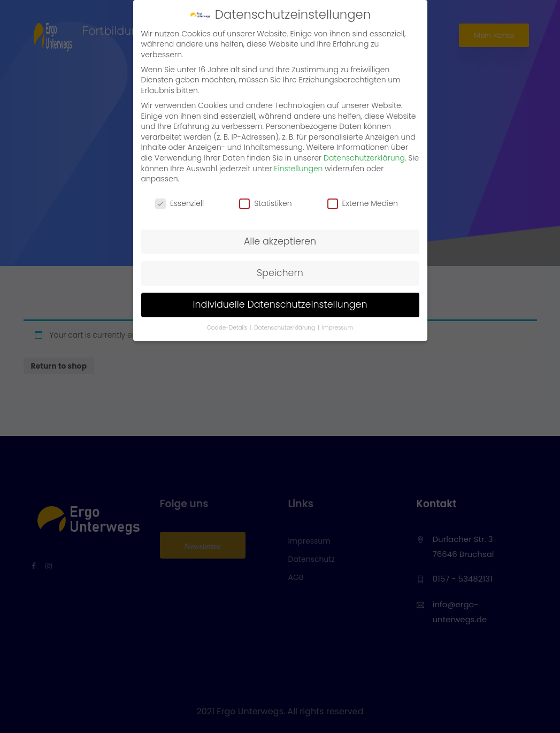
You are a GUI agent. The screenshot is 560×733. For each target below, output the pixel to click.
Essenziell (179, 204)
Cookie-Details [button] (228, 328)
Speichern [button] (280, 273)
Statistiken (265, 204)
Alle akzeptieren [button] (280, 241)
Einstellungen (298, 169)
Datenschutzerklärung (364, 158)
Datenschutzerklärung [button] (285, 328)
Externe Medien (363, 204)
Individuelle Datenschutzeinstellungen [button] (280, 304)
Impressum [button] (338, 328)
